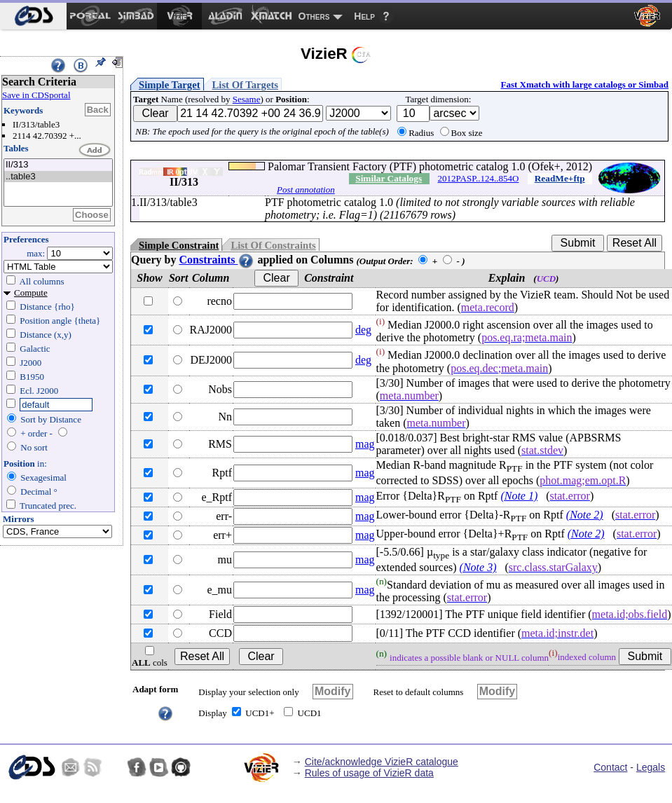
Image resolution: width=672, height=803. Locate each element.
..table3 (58, 177)
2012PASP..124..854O (479, 178)
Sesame (247, 99)
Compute (31, 293)
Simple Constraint (179, 245)
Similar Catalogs (389, 178)
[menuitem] (33, 16)
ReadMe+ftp (560, 178)
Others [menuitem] (314, 16)
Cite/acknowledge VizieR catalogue (382, 762)
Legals (651, 767)
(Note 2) (585, 515)
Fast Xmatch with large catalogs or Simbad (584, 84)
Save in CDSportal (36, 95)
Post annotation (306, 190)
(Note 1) (519, 496)
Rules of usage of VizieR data (369, 773)
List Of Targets (245, 85)
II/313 (58, 165)
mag (365, 444)
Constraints (217, 260)
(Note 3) (478, 567)
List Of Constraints (273, 245)
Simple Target (170, 85)
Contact (610, 767)
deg (363, 330)
